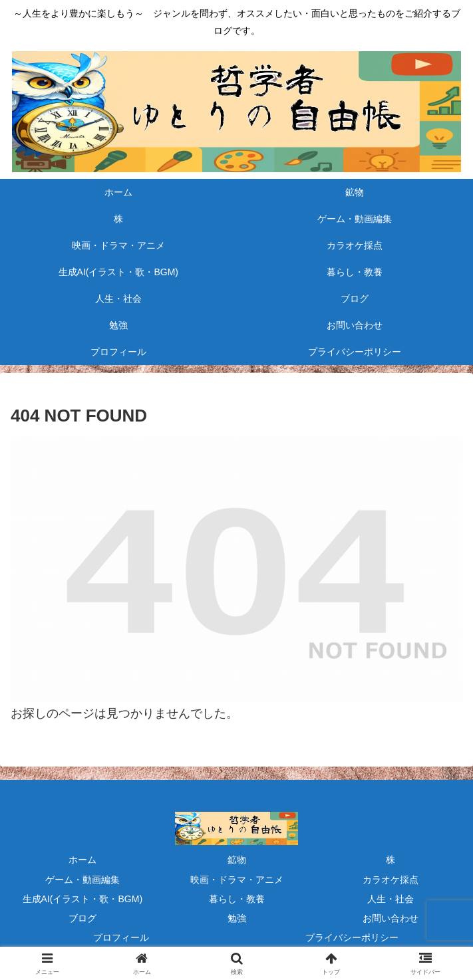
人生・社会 (391, 899)
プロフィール (121, 937)
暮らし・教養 (237, 899)
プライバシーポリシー (352, 937)
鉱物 (237, 860)
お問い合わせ (391, 918)
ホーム (82, 860)
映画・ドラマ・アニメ (237, 880)
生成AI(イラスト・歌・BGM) (82, 899)
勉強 (237, 918)
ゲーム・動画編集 (82, 880)
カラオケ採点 (391, 880)
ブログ (82, 918)
